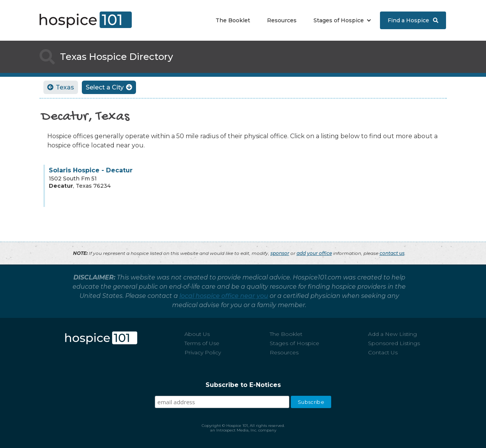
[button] (341, 20)
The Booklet (233, 20)
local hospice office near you (224, 296)
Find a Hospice (413, 20)
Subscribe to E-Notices (243, 385)
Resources (282, 20)
